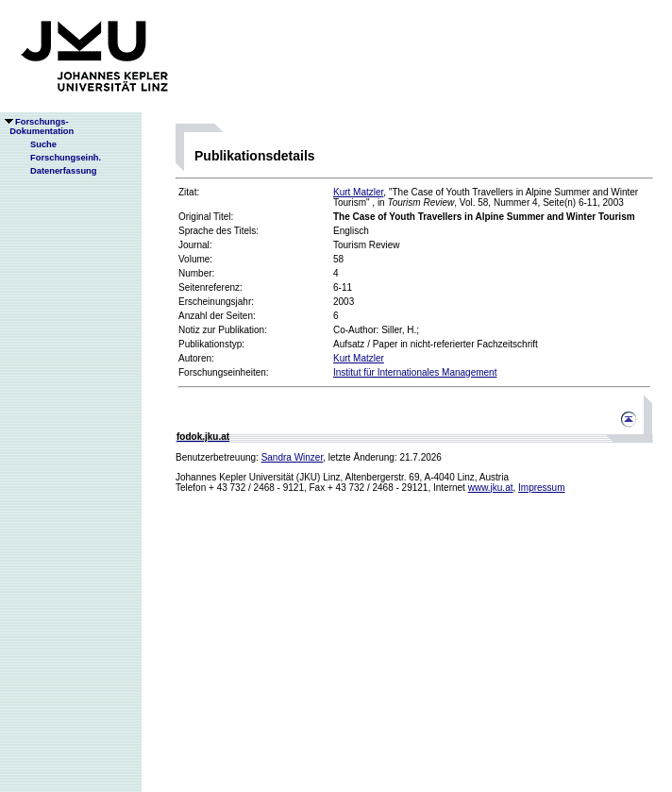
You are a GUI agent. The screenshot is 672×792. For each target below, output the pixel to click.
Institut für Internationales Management (415, 372)
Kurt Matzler (358, 192)
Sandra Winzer (293, 457)
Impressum (541, 488)
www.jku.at (491, 488)
